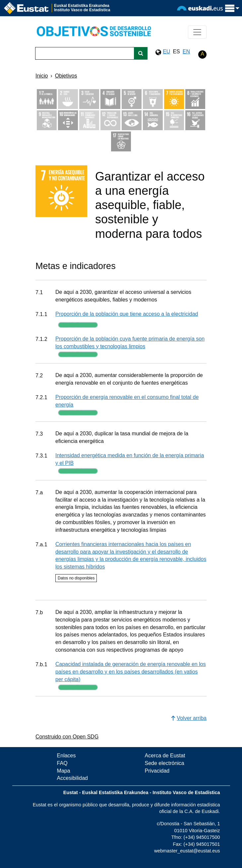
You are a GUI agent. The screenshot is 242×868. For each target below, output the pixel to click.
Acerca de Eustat (165, 756)
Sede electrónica (165, 763)
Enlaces (66, 756)
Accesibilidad (72, 778)
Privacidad (157, 771)
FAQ (62, 763)
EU (166, 52)
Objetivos (66, 76)
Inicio (42, 76)
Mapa (64, 771)
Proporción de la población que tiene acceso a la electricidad (127, 314)
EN (186, 52)
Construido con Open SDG (67, 737)
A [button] (202, 54)
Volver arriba (189, 718)
